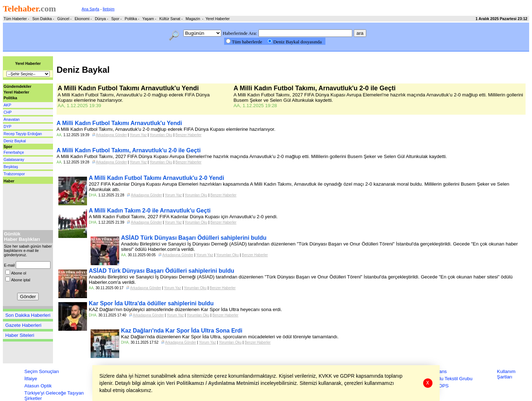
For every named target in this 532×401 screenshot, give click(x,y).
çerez (221, 376)
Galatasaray (14, 159)
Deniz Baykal (15, 141)
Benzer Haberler (188, 135)
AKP (7, 105)
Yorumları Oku (161, 135)
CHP (8, 112)
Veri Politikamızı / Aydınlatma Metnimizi (213, 383)
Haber (9, 181)
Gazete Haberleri (23, 325)
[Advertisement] (24, 205)
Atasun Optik (38, 386)
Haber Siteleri (20, 335)
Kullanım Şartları (506, 374)
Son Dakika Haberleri (28, 315)
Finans (440, 371)
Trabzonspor (14, 174)
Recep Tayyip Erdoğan (23, 134)
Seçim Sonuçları (42, 371)
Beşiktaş (11, 167)
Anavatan (12, 119)
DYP (8, 126)
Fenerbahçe (14, 152)
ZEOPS (441, 386)
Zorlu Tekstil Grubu (453, 379)
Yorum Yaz (138, 135)
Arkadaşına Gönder (112, 135)
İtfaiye (31, 379)
